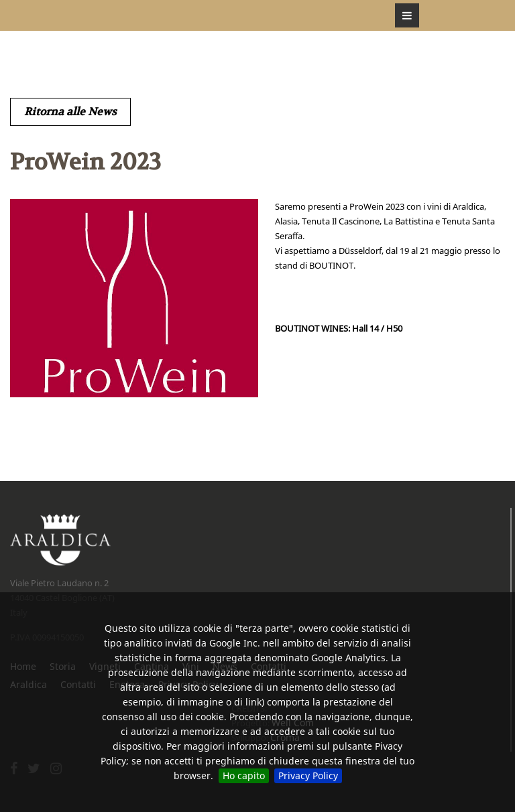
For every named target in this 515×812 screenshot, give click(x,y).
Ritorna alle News (70, 112)
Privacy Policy (308, 775)
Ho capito (244, 775)
